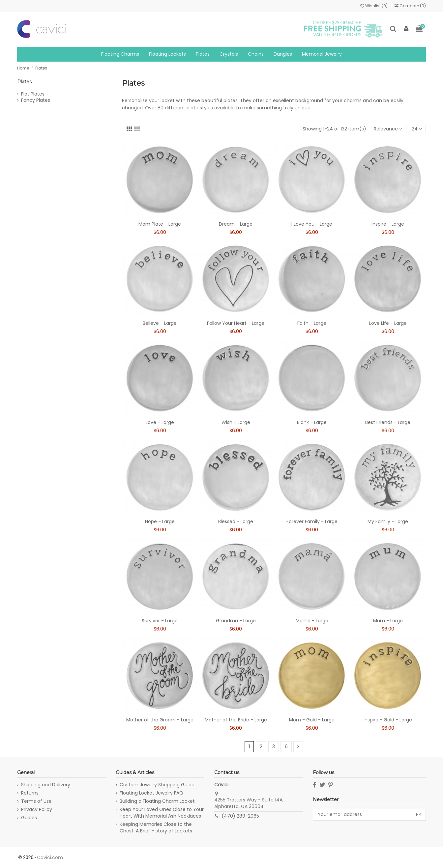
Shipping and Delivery (46, 785)
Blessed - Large (236, 521)
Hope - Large (160, 521)
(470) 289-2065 (240, 816)
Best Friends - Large (388, 422)
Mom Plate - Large (160, 224)
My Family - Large (388, 521)
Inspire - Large (388, 224)
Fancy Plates (36, 100)
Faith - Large (312, 323)
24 (417, 129)
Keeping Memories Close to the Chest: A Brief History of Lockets (156, 828)
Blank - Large (312, 422)
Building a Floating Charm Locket (157, 801)
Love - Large (160, 422)
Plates (24, 82)
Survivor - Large (160, 621)
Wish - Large (236, 422)
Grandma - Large (236, 621)
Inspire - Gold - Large (388, 720)
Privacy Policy (37, 810)
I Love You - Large (312, 224)
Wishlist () (374, 6)
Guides (29, 818)
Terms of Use (36, 801)
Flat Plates (33, 94)
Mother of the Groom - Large (160, 720)
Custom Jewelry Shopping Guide (157, 785)
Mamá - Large (312, 621)
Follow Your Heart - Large (236, 323)
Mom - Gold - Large (312, 720)
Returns (30, 793)
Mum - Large (388, 621)
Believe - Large (160, 323)
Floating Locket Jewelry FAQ (151, 793)
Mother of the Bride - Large (236, 720)
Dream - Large (236, 224)
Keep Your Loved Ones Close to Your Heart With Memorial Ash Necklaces (162, 813)
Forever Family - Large (312, 521)
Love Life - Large (388, 323)
